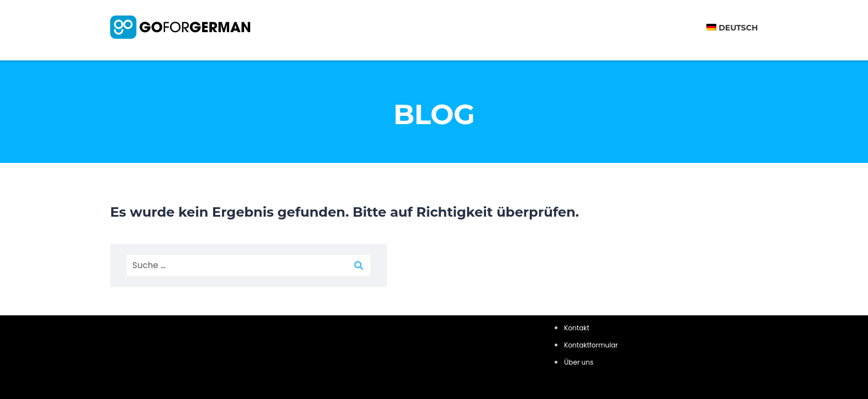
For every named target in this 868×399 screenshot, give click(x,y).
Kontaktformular (591, 345)
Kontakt (577, 328)
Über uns (579, 362)
